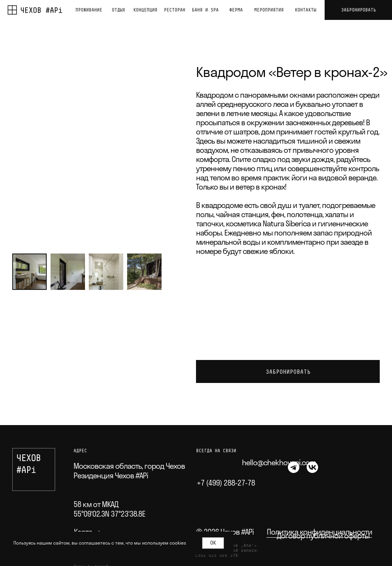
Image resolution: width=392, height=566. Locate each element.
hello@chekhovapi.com (279, 462)
